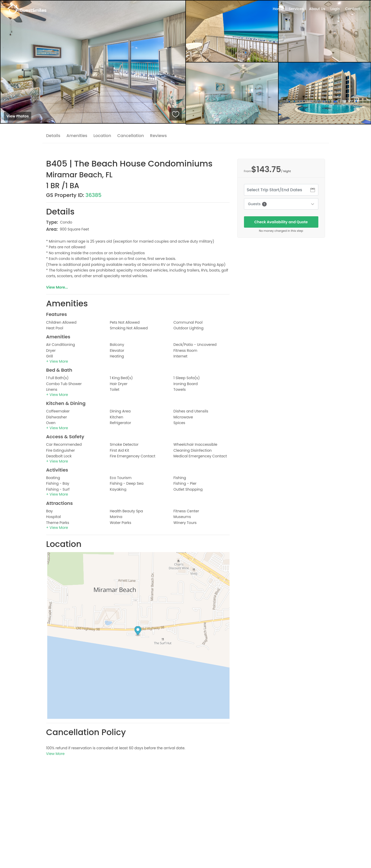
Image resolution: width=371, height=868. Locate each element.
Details (53, 136)
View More (56, 754)
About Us (317, 9)
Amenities (77, 136)
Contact (353, 9)
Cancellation (131, 136)
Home (278, 9)
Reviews (158, 136)
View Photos (18, 116)
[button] (57, 361)
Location (102, 136)
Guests (257, 204)
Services (296, 9)
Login (335, 9)
